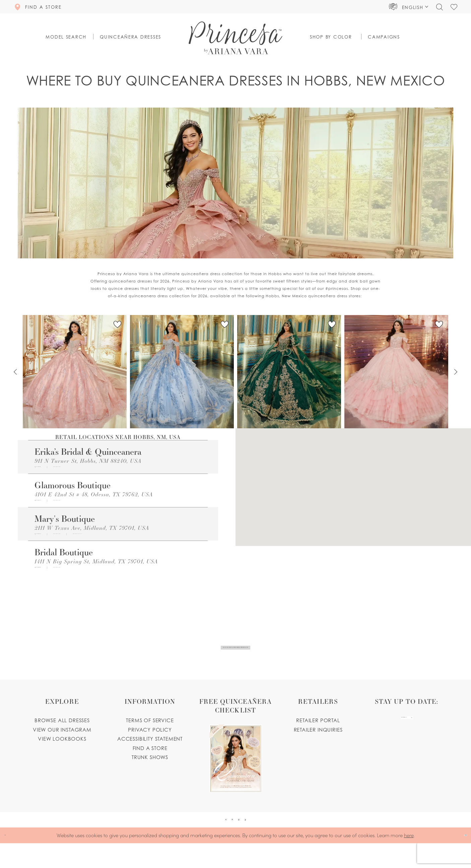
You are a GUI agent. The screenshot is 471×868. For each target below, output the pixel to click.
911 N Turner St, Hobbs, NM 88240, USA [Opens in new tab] (88, 461)
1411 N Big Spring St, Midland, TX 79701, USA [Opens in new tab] (96, 575)
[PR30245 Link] (75, 372)
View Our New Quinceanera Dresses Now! (236, 655)
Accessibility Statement (150, 752)
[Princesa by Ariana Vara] (235, 38)
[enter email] (407, 737)
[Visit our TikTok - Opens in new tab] (262, 839)
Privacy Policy (150, 743)
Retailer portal (318, 734)
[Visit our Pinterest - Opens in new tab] (227, 839)
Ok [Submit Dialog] (460, 860)
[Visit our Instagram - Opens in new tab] (245, 839)
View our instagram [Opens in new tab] (62, 743)
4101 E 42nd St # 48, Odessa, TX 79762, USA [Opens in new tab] (94, 499)
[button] (409, 7)
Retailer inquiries (318, 743)
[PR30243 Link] (396, 372)
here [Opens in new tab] (409, 860)
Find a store (150, 761)
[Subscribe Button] (432, 737)
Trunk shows (150, 770)
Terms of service (150, 734)
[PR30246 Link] (289, 372)
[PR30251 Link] (182, 372)
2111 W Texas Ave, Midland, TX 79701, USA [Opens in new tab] (92, 537)
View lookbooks (62, 752)
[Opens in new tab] (103, 469)
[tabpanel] (75, 372)
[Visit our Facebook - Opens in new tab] (209, 839)
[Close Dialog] (10, 860)
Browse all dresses (62, 734)
